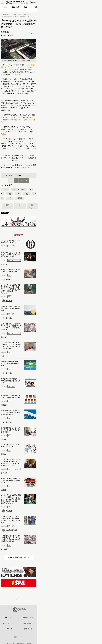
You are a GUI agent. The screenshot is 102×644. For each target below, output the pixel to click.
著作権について (28, 623)
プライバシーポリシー (9, 623)
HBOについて (9, 617)
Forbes (3, 134)
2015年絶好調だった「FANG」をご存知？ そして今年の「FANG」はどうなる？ (18, 67)
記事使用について (28, 617)
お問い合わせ (28, 629)
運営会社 (9, 629)
